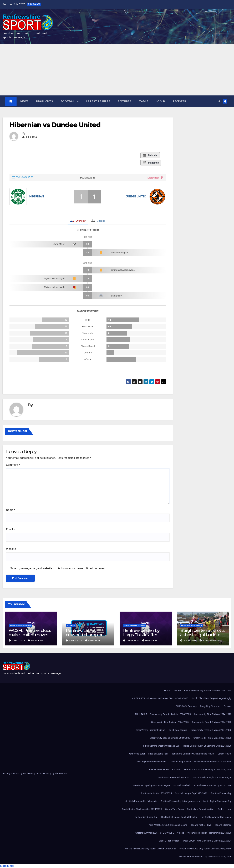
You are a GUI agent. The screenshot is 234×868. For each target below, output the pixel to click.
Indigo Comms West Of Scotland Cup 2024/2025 (207, 746)
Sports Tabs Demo (174, 809)
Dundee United (136, 196)
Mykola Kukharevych (54, 279)
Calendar (150, 155)
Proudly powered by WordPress (18, 773)
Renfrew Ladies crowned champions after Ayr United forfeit (87, 635)
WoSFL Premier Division (20, 626)
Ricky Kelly (36, 640)
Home (167, 690)
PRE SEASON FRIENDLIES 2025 (165, 770)
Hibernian (37, 196)
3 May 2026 (76, 640)
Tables (221, 809)
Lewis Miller (58, 244)
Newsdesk (93, 640)
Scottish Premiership (221, 793)
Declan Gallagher (119, 253)
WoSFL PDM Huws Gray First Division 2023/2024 (207, 841)
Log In (161, 101)
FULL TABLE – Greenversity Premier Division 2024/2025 (163, 714)
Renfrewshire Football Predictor (174, 777)
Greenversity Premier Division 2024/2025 (211, 730)
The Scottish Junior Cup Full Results (179, 817)
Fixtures (125, 101)
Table (144, 101)
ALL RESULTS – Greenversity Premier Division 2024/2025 (160, 698)
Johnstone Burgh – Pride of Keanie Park (148, 754)
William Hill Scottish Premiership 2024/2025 (209, 833)
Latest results (98, 101)
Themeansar (61, 773)
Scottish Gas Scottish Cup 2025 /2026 (212, 785)
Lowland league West (180, 762)
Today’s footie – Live (201, 825)
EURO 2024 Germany (186, 706)
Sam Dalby (116, 296)
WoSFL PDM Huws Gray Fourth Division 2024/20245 (205, 849)
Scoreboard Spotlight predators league (212, 777)
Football (69, 101)
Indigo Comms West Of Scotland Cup (161, 746)
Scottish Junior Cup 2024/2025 (156, 793)
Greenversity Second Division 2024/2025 (170, 738)
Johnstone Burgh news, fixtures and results (193, 754)
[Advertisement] (117, 70)
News (24, 101)
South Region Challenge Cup (217, 801)
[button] (219, 101)
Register (180, 101)
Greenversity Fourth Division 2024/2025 (212, 722)
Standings (151, 163)
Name (11, 510)
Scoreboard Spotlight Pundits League (151, 785)
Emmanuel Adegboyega (123, 270)
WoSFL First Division (169, 841)
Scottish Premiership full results (141, 801)
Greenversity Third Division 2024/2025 (212, 738)
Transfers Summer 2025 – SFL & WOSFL (154, 833)
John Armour (209, 640)
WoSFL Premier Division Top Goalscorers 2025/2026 (205, 857)
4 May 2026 (19, 640)
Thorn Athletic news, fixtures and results (167, 825)
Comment (13, 465)
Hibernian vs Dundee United (55, 125)
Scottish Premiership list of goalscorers (180, 801)
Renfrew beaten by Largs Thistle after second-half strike (141, 635)
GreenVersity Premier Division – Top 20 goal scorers (161, 730)
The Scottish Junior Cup (146, 817)
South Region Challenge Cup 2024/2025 (142, 809)
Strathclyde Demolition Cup (201, 809)
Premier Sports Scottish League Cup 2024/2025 (208, 770)
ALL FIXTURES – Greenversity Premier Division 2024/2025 (203, 690)
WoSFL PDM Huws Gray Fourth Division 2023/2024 (151, 849)
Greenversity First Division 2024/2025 (213, 714)
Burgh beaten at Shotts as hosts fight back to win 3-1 (202, 635)
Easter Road (154, 178)
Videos (181, 833)
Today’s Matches (223, 825)
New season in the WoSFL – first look (213, 762)
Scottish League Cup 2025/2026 (191, 793)
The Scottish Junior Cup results (216, 817)
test (230, 809)
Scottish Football (182, 785)
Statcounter (7, 866)
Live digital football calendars (152, 762)
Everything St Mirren (210, 706)
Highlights (45, 101)
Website (11, 549)
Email (10, 529)
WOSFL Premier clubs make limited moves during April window (30, 635)
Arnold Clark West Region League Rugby (212, 698)
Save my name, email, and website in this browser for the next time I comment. (58, 568)
